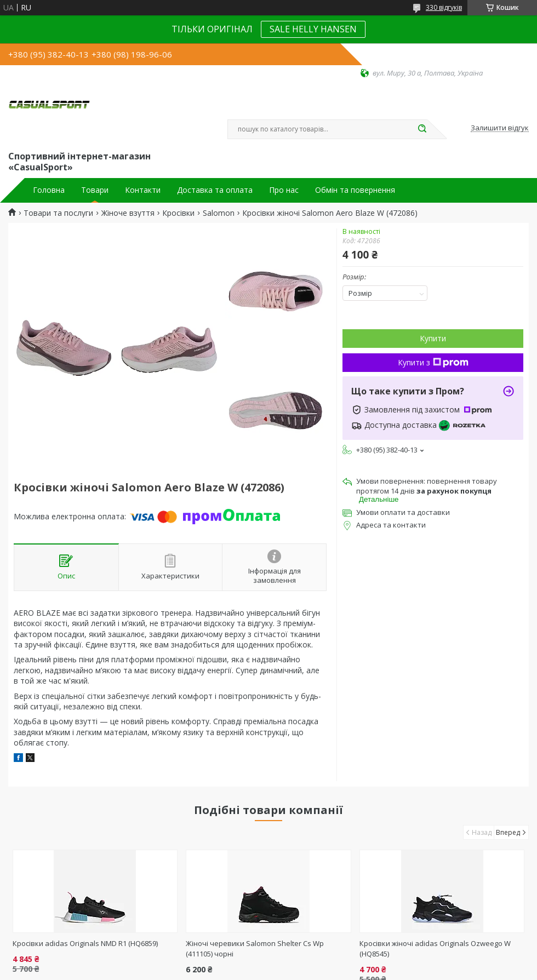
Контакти (143, 190)
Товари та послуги (58, 213)
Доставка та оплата (215, 190)
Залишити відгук (500, 128)
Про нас (284, 190)
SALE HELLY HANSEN (313, 29)
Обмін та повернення (355, 190)
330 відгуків (444, 7)
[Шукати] (422, 129)
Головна (49, 190)
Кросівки (178, 213)
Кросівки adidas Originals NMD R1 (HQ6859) (85, 943)
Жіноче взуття (128, 213)
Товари (95, 190)
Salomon (219, 213)
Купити (433, 338)
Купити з (433, 362)
